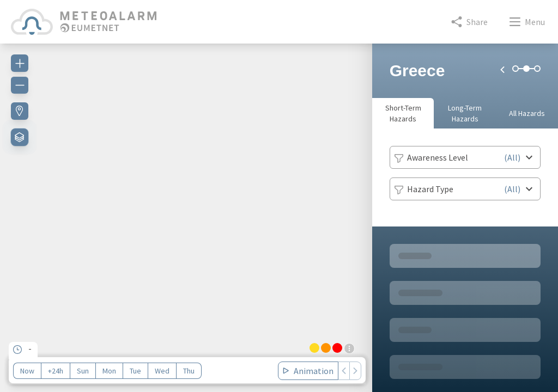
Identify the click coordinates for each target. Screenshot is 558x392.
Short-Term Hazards (403, 113)
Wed (162, 371)
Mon (109, 371)
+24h (56, 371)
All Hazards (527, 113)
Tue (135, 371)
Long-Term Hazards (465, 113)
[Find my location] (20, 111)
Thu (189, 371)
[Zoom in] (20, 63)
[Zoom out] (20, 85)
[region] (186, 211)
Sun (83, 371)
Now (27, 371)
